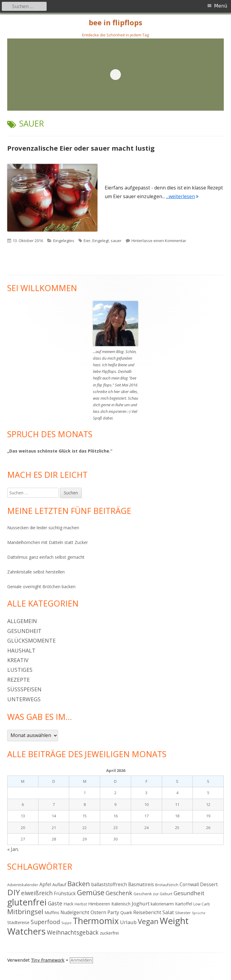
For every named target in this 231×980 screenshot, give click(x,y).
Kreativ (18, 660)
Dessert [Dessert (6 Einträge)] (209, 884)
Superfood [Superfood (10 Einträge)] (45, 922)
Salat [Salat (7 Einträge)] (168, 912)
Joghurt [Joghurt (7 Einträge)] (141, 903)
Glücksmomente (31, 641)
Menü (221, 6)
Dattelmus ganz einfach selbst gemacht (46, 557)
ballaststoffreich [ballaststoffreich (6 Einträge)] (109, 884)
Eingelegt (101, 241)
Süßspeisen (24, 689)
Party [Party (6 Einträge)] (113, 912)
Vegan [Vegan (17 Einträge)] (148, 921)
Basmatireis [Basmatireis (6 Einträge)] (141, 884)
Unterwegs (24, 699)
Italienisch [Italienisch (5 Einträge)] (121, 904)
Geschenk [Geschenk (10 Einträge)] (119, 893)
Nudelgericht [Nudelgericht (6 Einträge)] (75, 912)
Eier (87, 241)
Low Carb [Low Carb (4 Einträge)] (202, 904)
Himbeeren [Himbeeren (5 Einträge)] (99, 904)
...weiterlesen (182, 196)
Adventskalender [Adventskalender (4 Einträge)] (23, 885)
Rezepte (18, 680)
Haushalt (21, 650)
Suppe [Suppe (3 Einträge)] (66, 923)
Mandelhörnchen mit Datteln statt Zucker (48, 542)
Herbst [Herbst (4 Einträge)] (81, 904)
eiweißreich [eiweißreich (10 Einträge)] (37, 893)
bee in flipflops (115, 23)
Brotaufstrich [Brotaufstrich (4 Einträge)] (167, 885)
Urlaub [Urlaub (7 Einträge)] (128, 922)
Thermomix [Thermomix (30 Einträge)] (96, 921)
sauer (116, 241)
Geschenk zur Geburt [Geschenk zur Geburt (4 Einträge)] (153, 894)
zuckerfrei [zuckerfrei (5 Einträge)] (109, 933)
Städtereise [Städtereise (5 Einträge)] (18, 922)
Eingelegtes (64, 241)
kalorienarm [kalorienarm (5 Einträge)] (162, 904)
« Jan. (13, 849)
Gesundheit (24, 631)
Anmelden (81, 960)
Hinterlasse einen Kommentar (159, 241)
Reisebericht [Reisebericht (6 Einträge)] (147, 912)
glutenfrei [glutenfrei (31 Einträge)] (27, 902)
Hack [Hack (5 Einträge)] (68, 904)
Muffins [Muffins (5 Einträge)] (52, 912)
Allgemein (22, 621)
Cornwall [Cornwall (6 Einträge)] (189, 884)
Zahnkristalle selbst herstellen (36, 572)
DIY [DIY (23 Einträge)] (14, 892)
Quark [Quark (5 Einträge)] (126, 912)
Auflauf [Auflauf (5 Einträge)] (59, 885)
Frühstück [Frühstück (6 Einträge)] (65, 893)
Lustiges (20, 670)
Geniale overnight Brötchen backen (41, 587)
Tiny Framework (48, 960)
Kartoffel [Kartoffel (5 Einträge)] (184, 904)
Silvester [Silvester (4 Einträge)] (183, 913)
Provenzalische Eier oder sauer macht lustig (81, 148)
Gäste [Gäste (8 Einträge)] (55, 903)
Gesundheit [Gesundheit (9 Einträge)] (189, 893)
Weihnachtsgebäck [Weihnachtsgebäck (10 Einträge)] (73, 932)
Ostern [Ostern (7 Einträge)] (98, 912)
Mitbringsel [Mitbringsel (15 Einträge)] (25, 912)
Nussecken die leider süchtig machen (43, 528)
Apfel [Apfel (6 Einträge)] (45, 884)
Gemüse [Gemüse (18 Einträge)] (91, 892)
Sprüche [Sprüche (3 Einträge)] (199, 913)
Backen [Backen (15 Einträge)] (79, 884)
